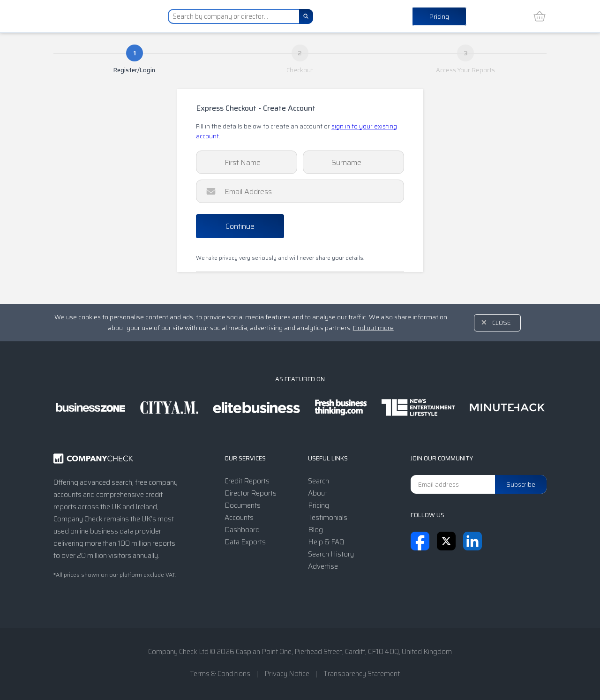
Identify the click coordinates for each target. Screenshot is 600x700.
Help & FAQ (326, 542)
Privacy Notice (287, 674)
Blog (315, 530)
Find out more (373, 328)
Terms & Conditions (220, 674)
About (318, 493)
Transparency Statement (362, 674)
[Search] (306, 16)
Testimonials (328, 518)
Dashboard (242, 530)
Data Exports (245, 542)
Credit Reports (247, 481)
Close (502, 323)
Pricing (439, 16)
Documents (243, 505)
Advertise (323, 566)
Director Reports (251, 493)
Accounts (239, 518)
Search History (331, 554)
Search (319, 481)
